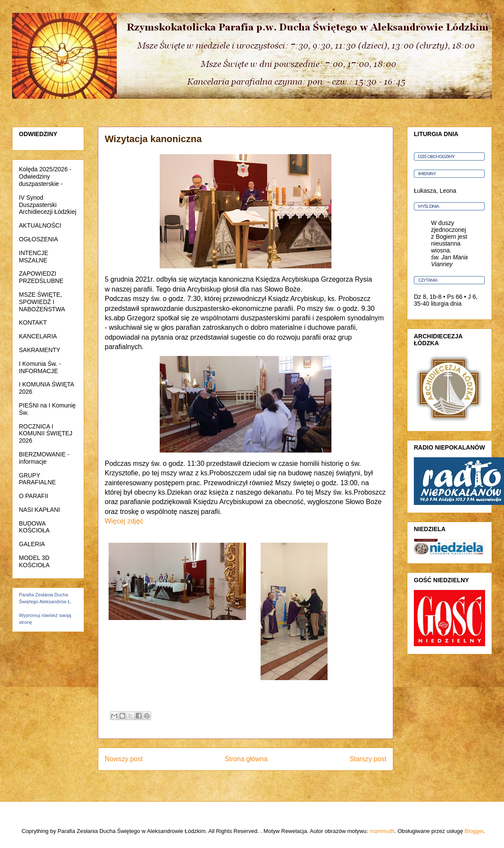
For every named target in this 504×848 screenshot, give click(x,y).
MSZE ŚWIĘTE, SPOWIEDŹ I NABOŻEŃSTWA (42, 302)
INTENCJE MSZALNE (33, 257)
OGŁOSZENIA (38, 239)
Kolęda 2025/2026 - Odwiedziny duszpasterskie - (45, 176)
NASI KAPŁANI (39, 510)
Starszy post (368, 759)
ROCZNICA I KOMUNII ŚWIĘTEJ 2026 (46, 434)
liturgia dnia (446, 304)
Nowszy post (124, 759)
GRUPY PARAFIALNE (37, 479)
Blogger (474, 831)
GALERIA (32, 544)
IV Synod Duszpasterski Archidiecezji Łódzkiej (48, 205)
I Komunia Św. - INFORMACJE (40, 367)
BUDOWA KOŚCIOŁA (34, 527)
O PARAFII (33, 496)
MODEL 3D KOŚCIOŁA (34, 561)
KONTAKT (33, 322)
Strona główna (246, 759)
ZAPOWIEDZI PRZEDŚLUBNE (41, 277)
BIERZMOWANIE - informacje (44, 458)
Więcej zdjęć (124, 521)
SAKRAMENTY (39, 350)
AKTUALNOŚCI (40, 225)
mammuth (382, 831)
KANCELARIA (38, 336)
